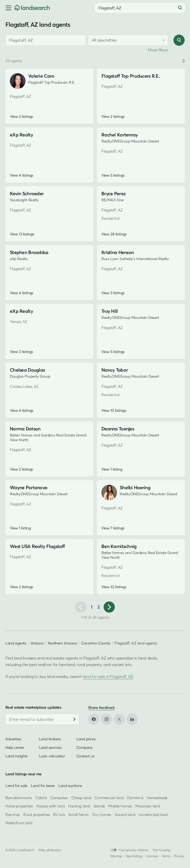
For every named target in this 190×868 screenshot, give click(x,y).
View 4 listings (22, 175)
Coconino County (96, 643)
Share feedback (101, 707)
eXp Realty (21, 135)
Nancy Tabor (115, 370)
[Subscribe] (74, 719)
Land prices (86, 739)
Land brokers (50, 739)
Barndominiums (19, 798)
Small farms (78, 814)
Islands (99, 806)
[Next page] (109, 607)
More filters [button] (158, 50)
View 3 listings (113, 293)
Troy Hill (110, 311)
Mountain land (148, 806)
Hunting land (79, 806)
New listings (134, 856)
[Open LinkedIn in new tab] (132, 719)
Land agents (16, 643)
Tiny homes (101, 814)
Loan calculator (52, 756)
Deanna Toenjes (118, 429)
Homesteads (157, 798)
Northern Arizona (62, 643)
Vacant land (125, 814)
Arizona (37, 643)
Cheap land (81, 798)
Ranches (13, 814)
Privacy (179, 856)
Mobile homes (120, 806)
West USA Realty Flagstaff (37, 546)
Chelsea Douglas (27, 370)
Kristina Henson (117, 252)
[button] (7, 8)
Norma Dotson (25, 429)
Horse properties (19, 806)
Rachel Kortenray (120, 135)
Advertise (13, 739)
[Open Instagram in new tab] (107, 719)
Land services (50, 747)
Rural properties (36, 814)
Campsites (59, 798)
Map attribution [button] (50, 850)
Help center (15, 747)
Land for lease (43, 786)
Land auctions (70, 786)
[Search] (180, 8)
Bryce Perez (113, 194)
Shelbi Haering (135, 488)
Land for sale (16, 786)
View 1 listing (112, 469)
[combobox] (140, 8)
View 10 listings (114, 410)
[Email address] (42, 719)
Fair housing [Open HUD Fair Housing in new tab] (162, 850)
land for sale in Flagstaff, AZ (108, 676)
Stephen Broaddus (29, 252)
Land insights (17, 756)
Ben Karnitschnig (119, 546)
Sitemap (116, 856)
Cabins (41, 798)
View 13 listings (22, 234)
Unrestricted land (153, 814)
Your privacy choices (129, 850)
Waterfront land (19, 823)
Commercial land (109, 798)
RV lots (59, 814)
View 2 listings (21, 116)
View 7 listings (113, 528)
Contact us (85, 756)
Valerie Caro (41, 76)
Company (84, 747)
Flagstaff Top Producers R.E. (131, 76)
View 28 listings (114, 234)
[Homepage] (32, 8)
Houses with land (50, 806)
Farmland (135, 798)
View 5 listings (113, 175)
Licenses (152, 856)
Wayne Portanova (29, 488)
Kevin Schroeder (27, 194)
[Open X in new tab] (119, 719)
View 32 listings (114, 587)
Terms (166, 856)
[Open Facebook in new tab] (94, 719)
